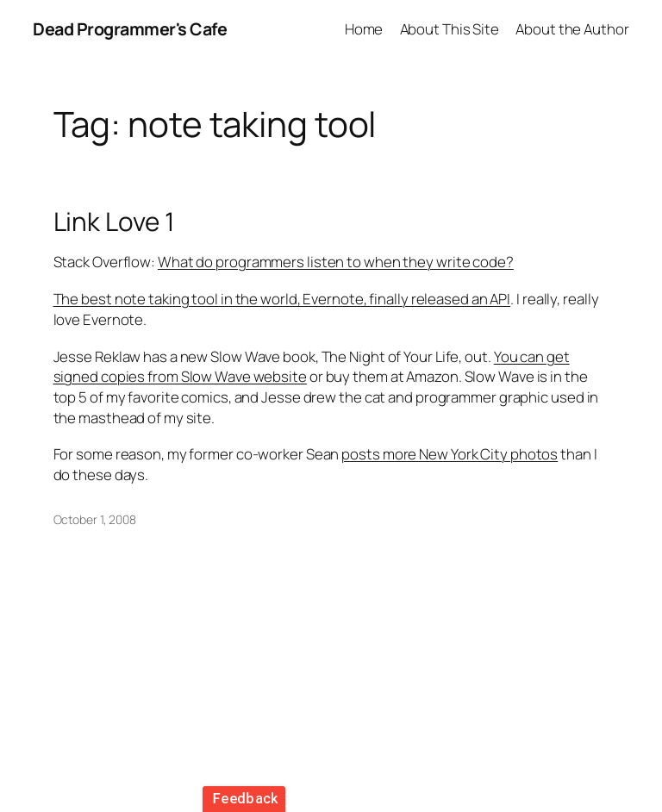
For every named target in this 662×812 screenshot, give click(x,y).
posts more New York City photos (450, 454)
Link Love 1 (114, 221)
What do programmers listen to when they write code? (336, 262)
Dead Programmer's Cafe (130, 29)
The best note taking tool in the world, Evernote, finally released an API (282, 299)
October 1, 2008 (95, 519)
